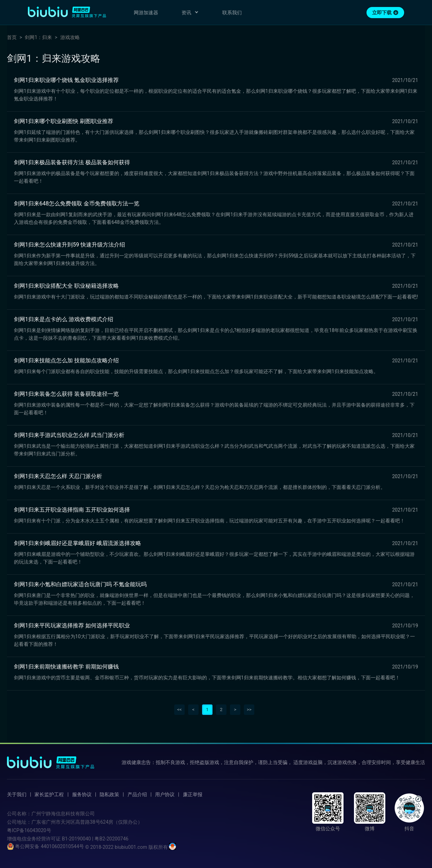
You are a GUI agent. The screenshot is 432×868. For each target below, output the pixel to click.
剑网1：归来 (38, 37)
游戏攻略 (70, 37)
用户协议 (165, 794)
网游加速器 (146, 13)
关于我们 (17, 794)
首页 (12, 37)
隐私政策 (109, 794)
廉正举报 (193, 794)
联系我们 (232, 13)
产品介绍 (137, 794)
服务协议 (82, 794)
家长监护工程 (49, 794)
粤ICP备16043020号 (29, 830)
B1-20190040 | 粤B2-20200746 (95, 839)
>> (249, 710)
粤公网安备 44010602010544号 (45, 846)
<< (179, 710)
